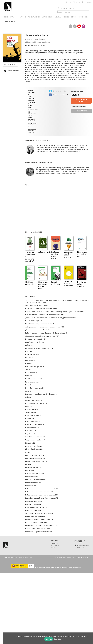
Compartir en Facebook (59, 95)
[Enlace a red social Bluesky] (88, 26)
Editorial (69, 2)
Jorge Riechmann (43, 42)
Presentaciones (34, 17)
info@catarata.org (83, 545)
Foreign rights (9, 22)
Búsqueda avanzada (63, 12)
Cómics (74, 17)
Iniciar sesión (87, 2)
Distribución (83, 17)
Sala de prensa (47, 17)
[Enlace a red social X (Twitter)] (71, 26)
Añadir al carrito (82, 101)
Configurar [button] (58, 639)
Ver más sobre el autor (73, 151)
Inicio (6, 17)
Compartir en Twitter (58, 91)
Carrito (77, 2)
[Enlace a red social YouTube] (79, 26)
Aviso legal (59, 558)
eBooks (66, 17)
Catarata (31, 132)
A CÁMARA (58, 17)
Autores (23, 17)
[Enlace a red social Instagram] (83, 26)
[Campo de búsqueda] (73, 8)
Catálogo (14, 17)
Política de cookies (69, 558)
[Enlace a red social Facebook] (75, 26)
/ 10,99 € (82, 111)
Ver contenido (10, 65)
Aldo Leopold (31, 42)
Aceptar (49, 639)
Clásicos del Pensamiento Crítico (32, 104)
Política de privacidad (83, 558)
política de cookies (83, 636)
